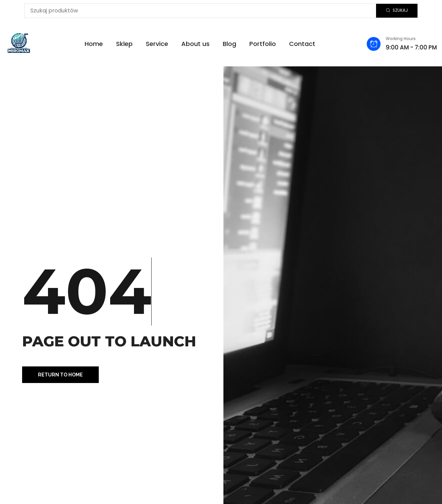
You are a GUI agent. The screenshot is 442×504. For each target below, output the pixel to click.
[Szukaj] (397, 11)
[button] (60, 375)
